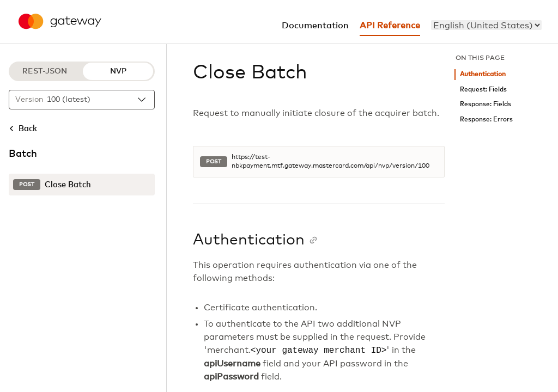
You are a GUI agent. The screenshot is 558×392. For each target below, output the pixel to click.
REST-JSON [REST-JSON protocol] (45, 71)
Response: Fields (486, 104)
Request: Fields (483, 90)
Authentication (483, 74)
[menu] (486, 25)
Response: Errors (486, 120)
